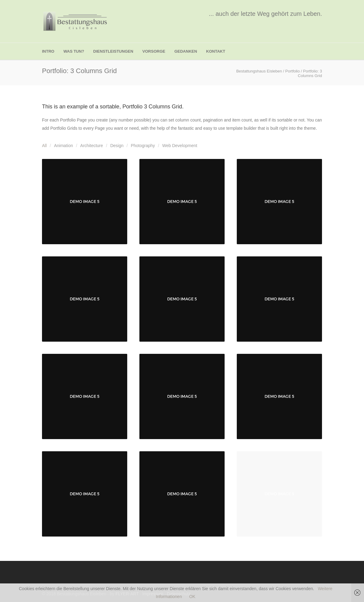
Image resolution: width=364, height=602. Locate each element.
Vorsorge (154, 51)
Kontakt (216, 51)
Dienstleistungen (113, 51)
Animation (63, 146)
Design (117, 146)
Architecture (92, 146)
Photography (143, 146)
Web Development (180, 146)
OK (192, 597)
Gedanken (186, 51)
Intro (48, 51)
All (44, 146)
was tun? (74, 51)
